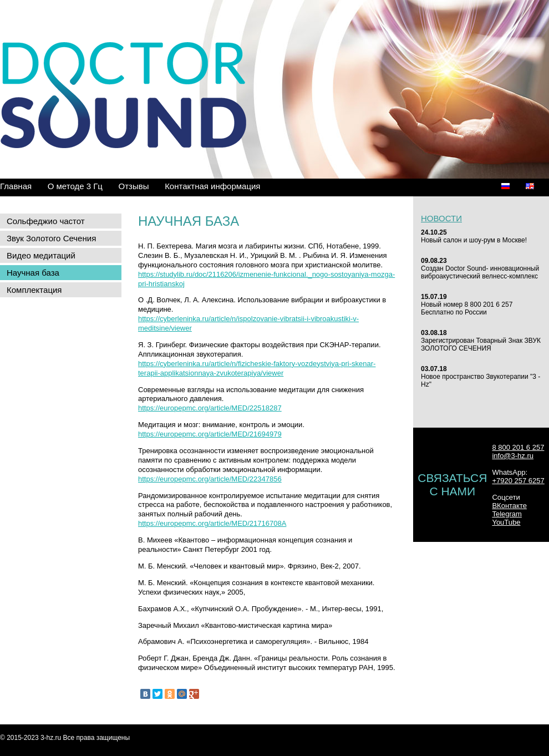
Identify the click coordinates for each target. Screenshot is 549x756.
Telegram (507, 514)
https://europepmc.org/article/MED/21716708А (212, 523)
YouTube (506, 522)
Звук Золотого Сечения (51, 238)
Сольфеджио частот (46, 221)
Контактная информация (212, 186)
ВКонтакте (509, 506)
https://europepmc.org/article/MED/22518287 (210, 408)
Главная (16, 186)
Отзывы (134, 186)
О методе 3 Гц (75, 186)
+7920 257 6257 (518, 481)
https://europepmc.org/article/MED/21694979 (210, 434)
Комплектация (34, 290)
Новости (441, 218)
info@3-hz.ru (513, 456)
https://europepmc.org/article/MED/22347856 (210, 479)
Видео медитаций (41, 255)
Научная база (33, 273)
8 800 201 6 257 (518, 447)
